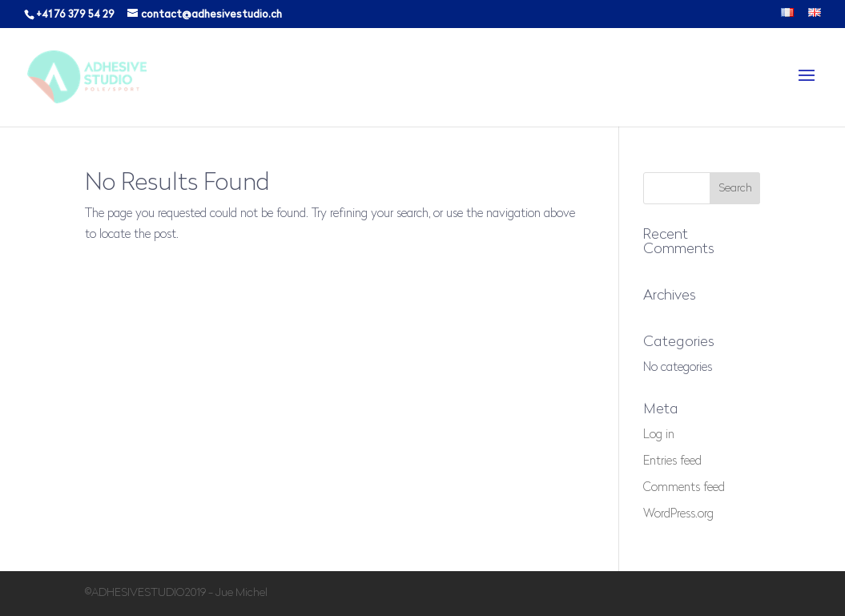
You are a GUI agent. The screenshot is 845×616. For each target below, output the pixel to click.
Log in (659, 435)
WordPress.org (678, 515)
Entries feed (672, 462)
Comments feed (684, 488)
